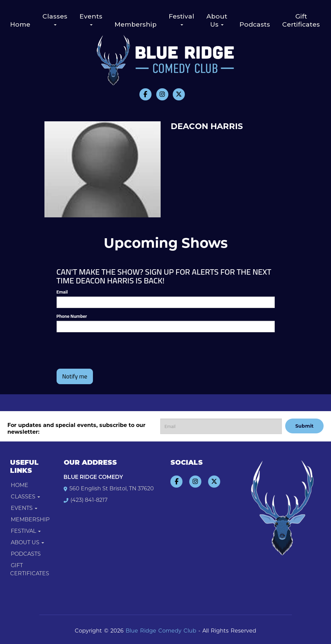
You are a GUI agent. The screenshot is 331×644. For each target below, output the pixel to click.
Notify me (75, 376)
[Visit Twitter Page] (179, 94)
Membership (136, 24)
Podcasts (255, 24)
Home (20, 24)
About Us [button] (217, 20)
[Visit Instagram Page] (162, 94)
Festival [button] (181, 19)
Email (62, 292)
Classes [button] (55, 19)
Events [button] (91, 19)
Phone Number (72, 316)
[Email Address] (221, 426)
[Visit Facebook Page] (145, 94)
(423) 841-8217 (89, 500)
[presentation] (96, 347)
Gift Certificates (301, 20)
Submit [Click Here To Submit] (304, 426)
